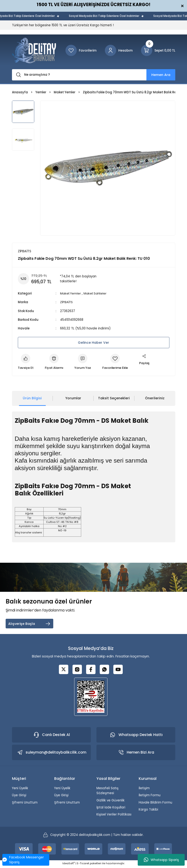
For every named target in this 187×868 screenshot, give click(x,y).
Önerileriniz (155, 398)
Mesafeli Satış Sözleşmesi (107, 792)
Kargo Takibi (148, 811)
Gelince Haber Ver (94, 343)
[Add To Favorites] (117, 362)
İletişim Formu (150, 797)
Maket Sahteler (96, 293)
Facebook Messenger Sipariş (23, 860)
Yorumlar (73, 398)
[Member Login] (119, 50)
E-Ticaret (83, 865)
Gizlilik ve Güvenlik (111, 802)
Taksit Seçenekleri (114, 398)
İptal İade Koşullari (111, 809)
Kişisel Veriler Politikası (114, 816)
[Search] (94, 75)
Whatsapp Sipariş (161, 860)
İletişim (144, 790)
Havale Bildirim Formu (155, 804)
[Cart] (158, 50)
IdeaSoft (69, 865)
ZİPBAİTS (67, 302)
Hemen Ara (161, 75)
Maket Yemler (71, 293)
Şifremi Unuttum (25, 804)
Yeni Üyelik (20, 790)
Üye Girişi (19, 797)
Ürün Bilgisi (32, 398)
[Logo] (34, 50)
